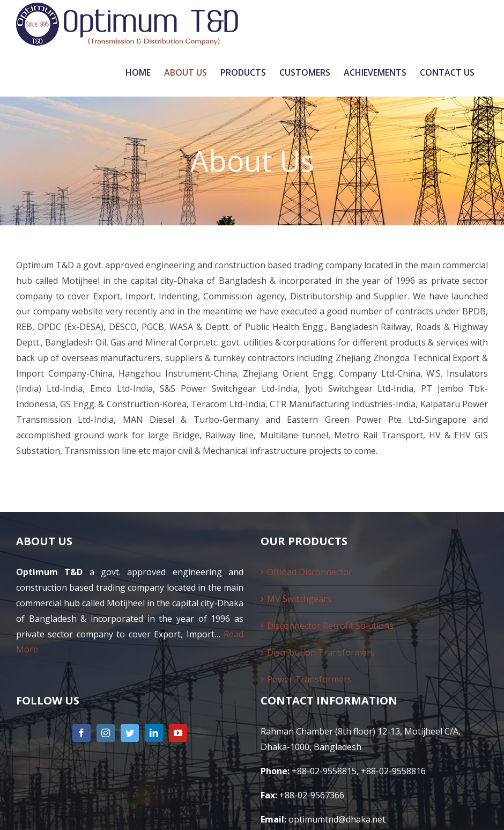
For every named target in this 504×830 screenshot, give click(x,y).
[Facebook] (81, 733)
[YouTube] (178, 733)
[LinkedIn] (154, 733)
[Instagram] (106, 733)
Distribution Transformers (321, 652)
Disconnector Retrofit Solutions (330, 626)
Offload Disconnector (310, 572)
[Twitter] (130, 733)
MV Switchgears (299, 599)
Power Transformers (309, 679)
